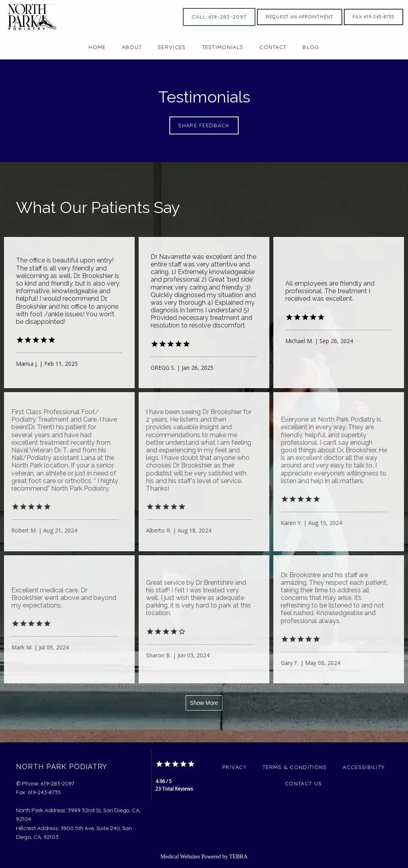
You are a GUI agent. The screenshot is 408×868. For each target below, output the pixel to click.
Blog (311, 47)
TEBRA (238, 857)
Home (97, 47)
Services (172, 47)
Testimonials (223, 47)
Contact (273, 47)
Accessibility (364, 767)
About (132, 47)
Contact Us (303, 783)
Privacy (234, 767)
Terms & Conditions (295, 767)
